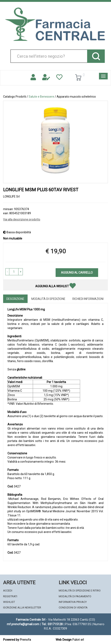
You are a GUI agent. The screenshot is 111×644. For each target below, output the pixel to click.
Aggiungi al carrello (77, 273)
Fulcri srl (78, 640)
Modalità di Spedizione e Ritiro (80, 591)
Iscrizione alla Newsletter (22, 607)
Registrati (10, 596)
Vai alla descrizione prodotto (22, 219)
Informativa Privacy (73, 602)
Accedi (8, 591)
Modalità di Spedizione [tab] (48, 299)
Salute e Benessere (41, 97)
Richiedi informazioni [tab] (88, 299)
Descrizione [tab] (15, 299)
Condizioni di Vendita (73, 607)
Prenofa (25, 640)
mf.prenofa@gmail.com (23, 624)
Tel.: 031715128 (52, 624)
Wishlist (9, 602)
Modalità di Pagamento (75, 596)
